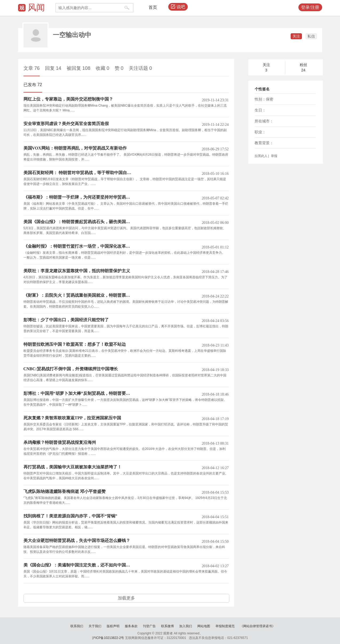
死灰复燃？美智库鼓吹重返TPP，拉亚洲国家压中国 (72, 418)
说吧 (178, 7)
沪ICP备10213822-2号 (108, 638)
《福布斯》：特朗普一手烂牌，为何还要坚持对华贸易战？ (79, 197)
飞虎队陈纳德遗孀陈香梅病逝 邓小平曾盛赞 (65, 492)
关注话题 (140, 68)
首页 (153, 7)
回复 (53, 68)
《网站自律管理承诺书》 (258, 626)
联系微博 (167, 626)
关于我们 (95, 626)
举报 (273, 156)
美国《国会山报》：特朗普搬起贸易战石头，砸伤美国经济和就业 (79, 222)
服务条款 (131, 626)
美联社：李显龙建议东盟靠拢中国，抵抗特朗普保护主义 (77, 271)
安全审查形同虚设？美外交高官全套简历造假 (66, 124)
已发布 (33, 85)
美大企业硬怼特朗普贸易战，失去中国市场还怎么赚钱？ (77, 541)
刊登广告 (149, 626)
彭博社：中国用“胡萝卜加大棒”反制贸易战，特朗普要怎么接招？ (79, 393)
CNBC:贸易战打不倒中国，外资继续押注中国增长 (71, 369)
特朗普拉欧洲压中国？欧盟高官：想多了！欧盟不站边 (75, 344)
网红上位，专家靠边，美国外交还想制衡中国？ (68, 99)
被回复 (79, 68)
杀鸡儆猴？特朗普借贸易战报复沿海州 (60, 442)
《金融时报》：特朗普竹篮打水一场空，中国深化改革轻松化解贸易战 (79, 246)
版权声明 (113, 626)
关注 (296, 36)
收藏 (103, 68)
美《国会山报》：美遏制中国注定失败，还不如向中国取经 (79, 565)
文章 (32, 68)
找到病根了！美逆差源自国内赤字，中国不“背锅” (70, 516)
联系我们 (77, 626)
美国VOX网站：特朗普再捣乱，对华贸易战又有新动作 (75, 148)
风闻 (36, 7)
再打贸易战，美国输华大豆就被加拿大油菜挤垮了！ (73, 467)
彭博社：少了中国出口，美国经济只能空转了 (66, 320)
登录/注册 (310, 7)
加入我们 (186, 626)
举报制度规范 (225, 626)
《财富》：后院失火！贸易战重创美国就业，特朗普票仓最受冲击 (79, 295)
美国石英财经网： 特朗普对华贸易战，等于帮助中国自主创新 (79, 173)
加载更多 (126, 598)
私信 (311, 36)
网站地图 (204, 626)
